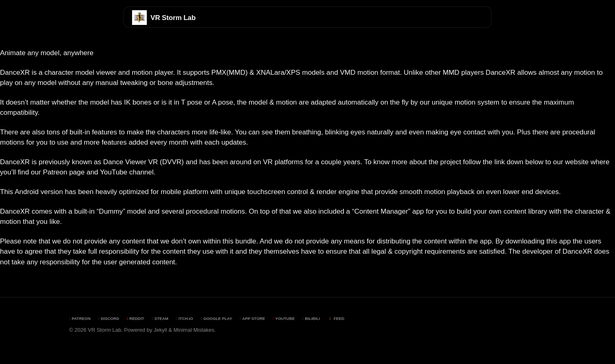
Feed (336, 318)
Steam (160, 318)
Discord (109, 318)
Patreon (80, 318)
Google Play (217, 318)
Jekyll (160, 330)
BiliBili (311, 318)
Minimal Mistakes (194, 330)
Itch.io (184, 318)
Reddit (136, 318)
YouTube (284, 318)
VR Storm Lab (173, 18)
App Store (252, 318)
